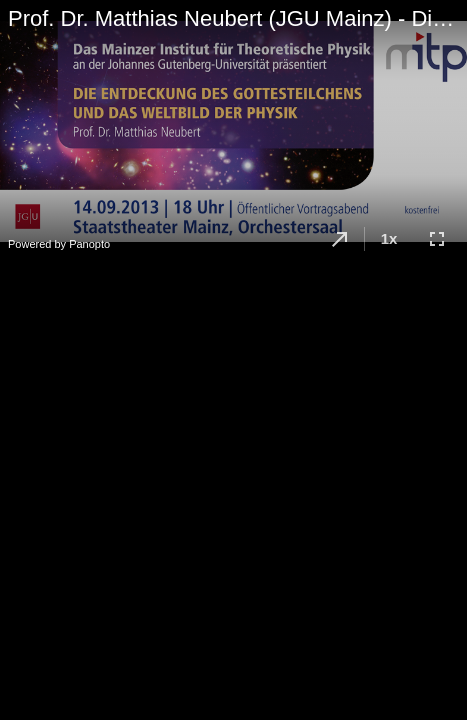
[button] (340, 239)
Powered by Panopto (59, 244)
